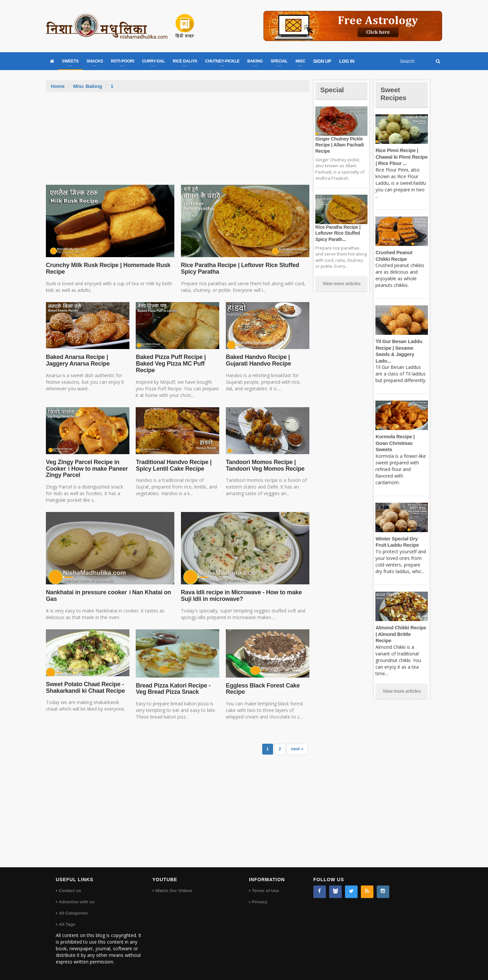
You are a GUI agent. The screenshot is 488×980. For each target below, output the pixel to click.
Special (332, 90)
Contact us (70, 891)
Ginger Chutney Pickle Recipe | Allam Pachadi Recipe (339, 145)
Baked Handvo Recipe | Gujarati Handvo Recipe (258, 360)
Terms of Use (265, 891)
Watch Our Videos (174, 891)
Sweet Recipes (394, 94)
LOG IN (347, 61)
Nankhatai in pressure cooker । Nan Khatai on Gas (107, 596)
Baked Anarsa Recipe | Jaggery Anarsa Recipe (77, 360)
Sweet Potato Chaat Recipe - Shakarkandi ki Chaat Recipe (85, 687)
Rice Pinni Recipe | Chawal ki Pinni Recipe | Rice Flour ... (401, 157)
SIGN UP (322, 61)
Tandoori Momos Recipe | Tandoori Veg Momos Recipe (265, 465)
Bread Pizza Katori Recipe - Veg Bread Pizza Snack (172, 689)
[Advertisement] (178, 142)
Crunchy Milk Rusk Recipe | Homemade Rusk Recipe (107, 268)
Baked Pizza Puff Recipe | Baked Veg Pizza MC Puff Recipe (170, 364)
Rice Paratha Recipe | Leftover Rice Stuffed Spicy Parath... (337, 233)
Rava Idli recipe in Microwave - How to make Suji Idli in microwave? (240, 596)
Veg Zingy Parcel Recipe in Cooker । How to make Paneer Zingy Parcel (86, 469)
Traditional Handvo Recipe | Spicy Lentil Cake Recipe (173, 465)
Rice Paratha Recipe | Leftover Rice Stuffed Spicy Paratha (239, 268)
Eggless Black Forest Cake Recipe (262, 689)
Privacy (260, 902)
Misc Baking (87, 86)
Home (58, 86)
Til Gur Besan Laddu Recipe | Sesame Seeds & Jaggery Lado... (401, 348)
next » (297, 749)
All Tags (67, 924)
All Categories (73, 913)
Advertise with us (77, 902)
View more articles (341, 284)
